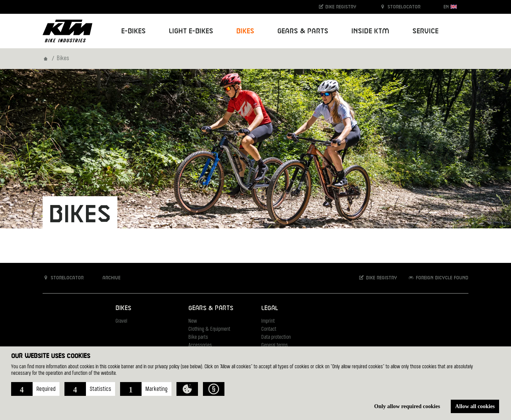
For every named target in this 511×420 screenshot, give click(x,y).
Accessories (200, 345)
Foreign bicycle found (438, 278)
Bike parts (198, 337)
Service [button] (425, 31)
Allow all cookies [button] (475, 406)
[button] (35, 389)
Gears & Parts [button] (303, 31)
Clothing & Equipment (209, 329)
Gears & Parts (211, 308)
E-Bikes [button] (134, 31)
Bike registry (337, 7)
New (193, 321)
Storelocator (400, 7)
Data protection (276, 337)
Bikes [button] (245, 31)
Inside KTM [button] (370, 31)
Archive (107, 278)
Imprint (268, 321)
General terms (274, 345)
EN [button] (450, 7)
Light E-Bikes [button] (191, 31)
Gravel (121, 321)
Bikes (123, 308)
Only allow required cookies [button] (407, 406)
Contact (269, 329)
